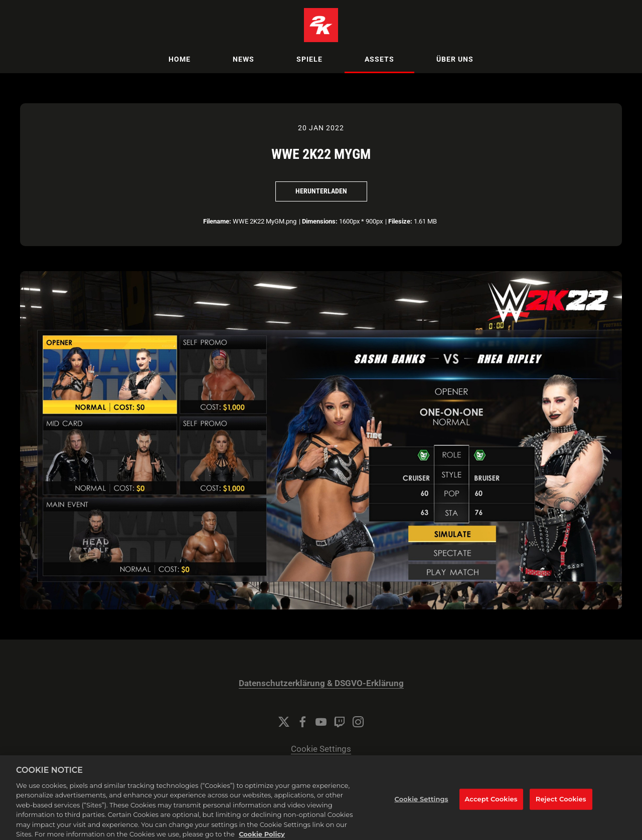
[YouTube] (321, 722)
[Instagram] (358, 722)
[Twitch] (340, 722)
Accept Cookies (491, 806)
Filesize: (400, 221)
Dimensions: (320, 221)
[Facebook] (302, 722)
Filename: (217, 221)
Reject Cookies (561, 806)
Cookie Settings (321, 749)
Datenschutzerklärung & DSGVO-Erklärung (321, 683)
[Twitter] (284, 722)
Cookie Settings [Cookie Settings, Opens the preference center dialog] (422, 806)
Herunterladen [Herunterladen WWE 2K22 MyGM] (321, 191)
